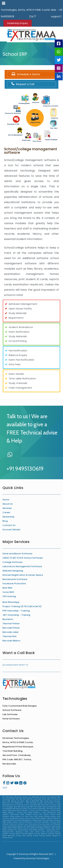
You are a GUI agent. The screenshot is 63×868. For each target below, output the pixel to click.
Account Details (11, 530)
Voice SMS (8, 592)
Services (7, 508)
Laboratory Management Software (22, 566)
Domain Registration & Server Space (23, 575)
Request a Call (22, 84)
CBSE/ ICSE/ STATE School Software (23, 558)
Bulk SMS (7, 588)
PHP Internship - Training (16, 611)
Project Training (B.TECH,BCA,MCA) (22, 606)
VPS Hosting (9, 596)
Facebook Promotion (14, 584)
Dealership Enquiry (18, 23)
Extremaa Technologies (38, 858)
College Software (12, 562)
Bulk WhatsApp (11, 602)
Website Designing (13, 571)
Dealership (8, 517)
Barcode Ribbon (11, 641)
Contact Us (9, 525)
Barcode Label (11, 632)
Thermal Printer (11, 624)
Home (6, 500)
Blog (5, 521)
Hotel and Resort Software (17, 554)
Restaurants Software (15, 579)
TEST (5, 788)
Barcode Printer (11, 628)
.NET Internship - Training (16, 615)
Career (6, 512)
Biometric (8, 619)
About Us (8, 504)
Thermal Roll (9, 636)
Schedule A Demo (25, 74)
